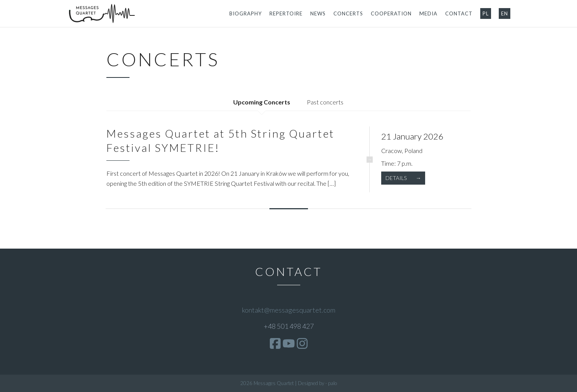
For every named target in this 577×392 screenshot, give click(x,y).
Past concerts (325, 102)
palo (332, 383)
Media (428, 13)
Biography (246, 13)
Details (397, 178)
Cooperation (391, 13)
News (318, 13)
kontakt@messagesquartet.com (289, 310)
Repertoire (286, 13)
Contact (459, 13)
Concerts (348, 13)
